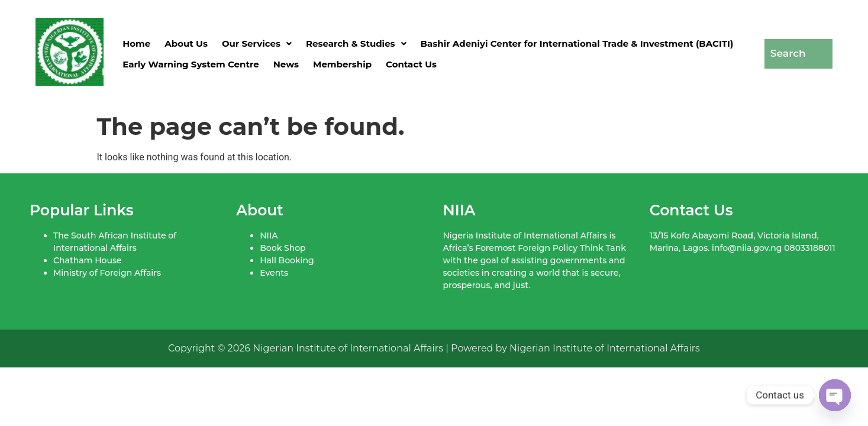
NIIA (269, 235)
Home (136, 43)
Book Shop (283, 248)
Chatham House (87, 260)
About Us (186, 43)
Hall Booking (287, 260)
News (286, 64)
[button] (257, 43)
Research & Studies (356, 43)
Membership (342, 64)
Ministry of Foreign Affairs (107, 273)
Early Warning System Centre (191, 64)
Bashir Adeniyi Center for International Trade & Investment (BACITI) (577, 43)
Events (274, 273)
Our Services (257, 43)
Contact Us (411, 64)
